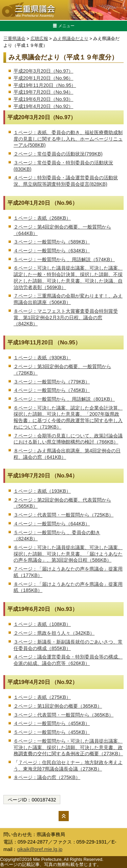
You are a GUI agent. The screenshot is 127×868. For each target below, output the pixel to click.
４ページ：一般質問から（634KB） (52, 251)
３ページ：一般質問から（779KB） (52, 382)
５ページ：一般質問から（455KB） (52, 732)
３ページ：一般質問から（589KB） (52, 242)
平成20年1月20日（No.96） (43, 78)
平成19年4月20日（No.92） (43, 106)
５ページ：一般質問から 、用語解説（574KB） (64, 259)
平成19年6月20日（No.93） (43, 99)
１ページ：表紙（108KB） (42, 624)
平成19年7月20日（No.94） (43, 92)
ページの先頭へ (64, 816)
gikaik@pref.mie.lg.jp (40, 849)
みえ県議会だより (71, 39)
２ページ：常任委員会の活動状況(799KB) (58, 154)
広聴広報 (39, 39)
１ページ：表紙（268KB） (42, 218)
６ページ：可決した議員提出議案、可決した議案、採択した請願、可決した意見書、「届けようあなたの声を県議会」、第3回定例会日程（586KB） (68, 554)
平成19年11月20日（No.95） (45, 85)
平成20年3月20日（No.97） (43, 71)
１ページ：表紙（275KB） (42, 697)
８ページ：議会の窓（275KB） (47, 777)
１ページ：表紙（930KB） (42, 358)
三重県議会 (14, 39)
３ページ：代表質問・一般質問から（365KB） (63, 715)
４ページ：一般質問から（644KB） (52, 524)
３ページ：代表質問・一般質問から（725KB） (63, 515)
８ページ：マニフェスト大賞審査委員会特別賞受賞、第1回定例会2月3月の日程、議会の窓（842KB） (66, 317)
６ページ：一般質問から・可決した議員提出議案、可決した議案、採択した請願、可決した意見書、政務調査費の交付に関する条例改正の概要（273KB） (68, 747)
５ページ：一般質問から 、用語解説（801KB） (64, 399)
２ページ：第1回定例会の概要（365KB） (58, 706)
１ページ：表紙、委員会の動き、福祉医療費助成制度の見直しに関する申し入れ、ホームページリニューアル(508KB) (68, 139)
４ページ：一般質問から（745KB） (52, 390)
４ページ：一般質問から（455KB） (52, 723)
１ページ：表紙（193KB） (42, 491)
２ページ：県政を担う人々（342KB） (54, 633)
